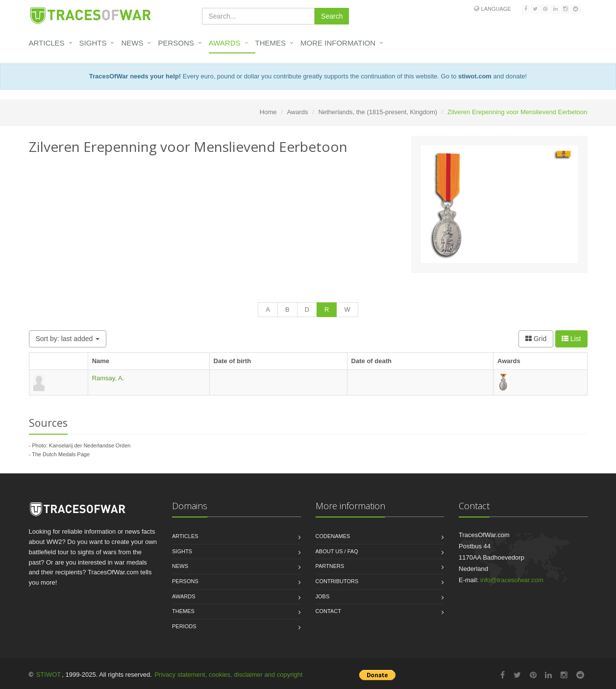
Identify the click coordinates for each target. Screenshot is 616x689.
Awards (225, 43)
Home (268, 112)
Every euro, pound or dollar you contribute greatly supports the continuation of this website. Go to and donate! (308, 76)
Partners (330, 566)
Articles (47, 43)
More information (338, 43)
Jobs (323, 596)
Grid (536, 339)
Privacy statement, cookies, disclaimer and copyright (228, 675)
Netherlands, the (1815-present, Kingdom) (378, 112)
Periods (184, 626)
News (132, 43)
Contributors (337, 581)
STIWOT (49, 675)
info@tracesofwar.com (512, 580)
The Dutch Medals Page (61, 454)
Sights (93, 43)
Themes (271, 43)
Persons (176, 43)
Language (496, 9)
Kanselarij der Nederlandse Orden (90, 445)
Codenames (333, 536)
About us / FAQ (337, 551)
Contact (328, 611)
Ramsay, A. (108, 378)
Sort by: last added (68, 339)
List (571, 339)
